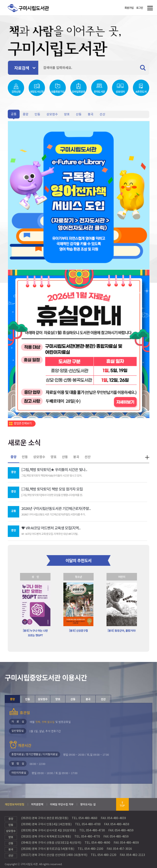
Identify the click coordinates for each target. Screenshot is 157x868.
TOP (122, 806)
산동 (79, 114)
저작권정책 (37, 804)
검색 (145, 68)
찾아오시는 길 (88, 804)
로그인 (140, 8)
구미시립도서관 (33, 13)
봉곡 (91, 114)
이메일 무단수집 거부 (62, 804)
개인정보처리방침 (15, 804)
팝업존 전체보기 (23, 423)
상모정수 (52, 114)
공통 (14, 114)
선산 (102, 114)
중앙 (26, 114)
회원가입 (129, 8)
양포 (67, 114)
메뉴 (149, 10)
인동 (37, 114)
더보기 (147, 457)
